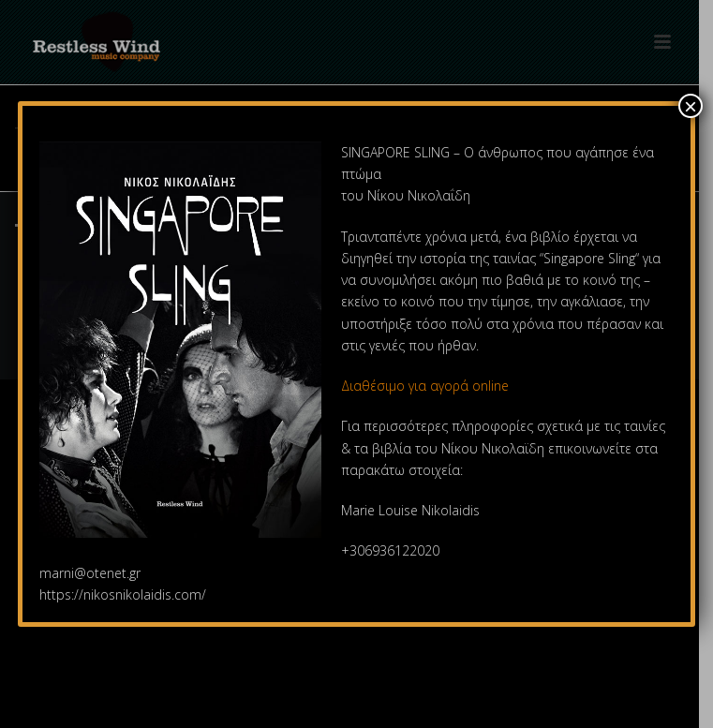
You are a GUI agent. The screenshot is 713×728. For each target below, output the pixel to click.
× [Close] (691, 106)
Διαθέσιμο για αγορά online (427, 386)
